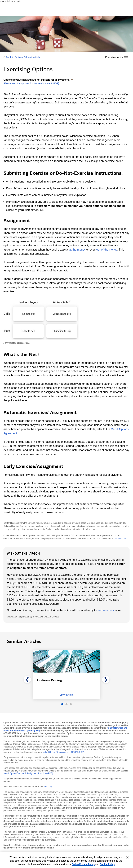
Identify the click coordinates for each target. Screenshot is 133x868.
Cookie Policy (107, 864)
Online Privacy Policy (83, 864)
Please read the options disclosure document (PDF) (31, 83)
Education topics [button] (114, 57)
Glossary (48, 787)
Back (23, 57)
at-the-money (77, 250)
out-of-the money (107, 250)
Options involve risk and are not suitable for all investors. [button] (37, 80)
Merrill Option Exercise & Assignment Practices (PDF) (28, 773)
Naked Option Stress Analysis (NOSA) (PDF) (63, 752)
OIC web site (120, 539)
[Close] (127, 857)
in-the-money (106, 611)
